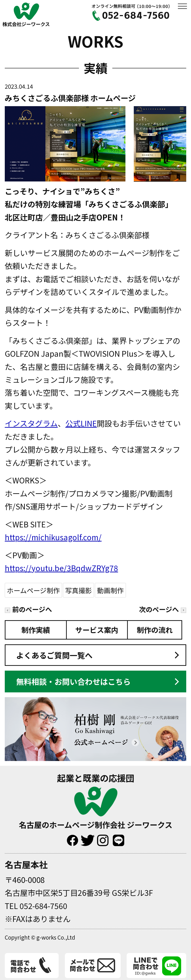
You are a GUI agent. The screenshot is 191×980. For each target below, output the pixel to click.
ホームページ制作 (33, 590)
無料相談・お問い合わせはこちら (73, 681)
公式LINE (81, 423)
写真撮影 (78, 590)
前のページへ (28, 609)
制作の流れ (155, 630)
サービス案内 (97, 630)
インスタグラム (31, 423)
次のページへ (163, 609)
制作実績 (36, 630)
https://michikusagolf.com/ (53, 537)
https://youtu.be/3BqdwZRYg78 (61, 568)
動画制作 (110, 590)
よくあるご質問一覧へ (54, 655)
